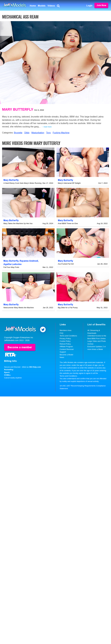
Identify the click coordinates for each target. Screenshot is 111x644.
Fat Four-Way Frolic (11, 267)
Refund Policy (65, 344)
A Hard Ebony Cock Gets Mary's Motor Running (22, 183)
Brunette (18, 133)
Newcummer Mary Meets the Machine (19, 308)
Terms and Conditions (68, 336)
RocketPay (9, 370)
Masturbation (38, 133)
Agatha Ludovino (13, 264)
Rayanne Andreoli (29, 261)
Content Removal (67, 349)
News (62, 357)
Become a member (20, 347)
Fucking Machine (61, 133)
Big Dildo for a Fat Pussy (68, 308)
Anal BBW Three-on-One (68, 223)
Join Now (101, 5)
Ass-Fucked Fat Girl (66, 264)
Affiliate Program (66, 347)
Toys (48, 133)
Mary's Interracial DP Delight (69, 183)
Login (89, 6)
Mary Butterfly (18, 109)
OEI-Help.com (35, 367)
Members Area (66, 330)
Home (33, 6)
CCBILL (7, 375)
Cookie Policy (65, 341)
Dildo (27, 133)
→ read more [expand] (46, 127)
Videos (51, 6)
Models (42, 6)
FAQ (62, 333)
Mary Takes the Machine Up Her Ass (18, 223)
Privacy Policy (65, 339)
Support (63, 352)
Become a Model (66, 355)
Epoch (7, 372)
